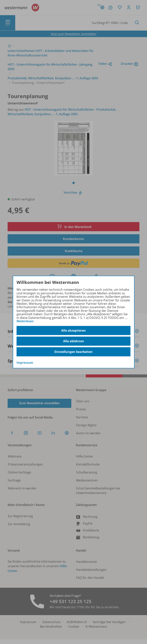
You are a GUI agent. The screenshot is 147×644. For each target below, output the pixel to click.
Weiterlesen (25, 321)
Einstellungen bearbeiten (73, 352)
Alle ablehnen (74, 341)
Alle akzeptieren (73, 330)
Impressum (25, 363)
